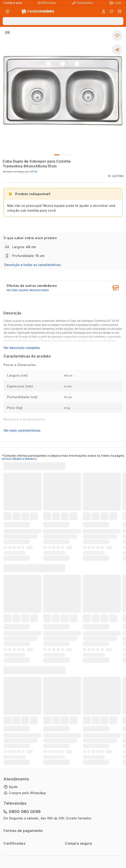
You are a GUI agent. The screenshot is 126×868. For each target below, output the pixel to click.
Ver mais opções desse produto (28, 290)
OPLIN (34, 172)
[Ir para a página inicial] (38, 12)
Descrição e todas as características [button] (33, 265)
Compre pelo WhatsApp (27, 793)
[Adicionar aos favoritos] (117, 36)
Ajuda (13, 787)
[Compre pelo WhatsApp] (47, 3)
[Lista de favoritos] (111, 11)
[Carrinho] (119, 11)
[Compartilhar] (117, 50)
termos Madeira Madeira (19, 459)
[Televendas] (83, 3)
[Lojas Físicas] (116, 3)
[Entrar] (104, 11)
